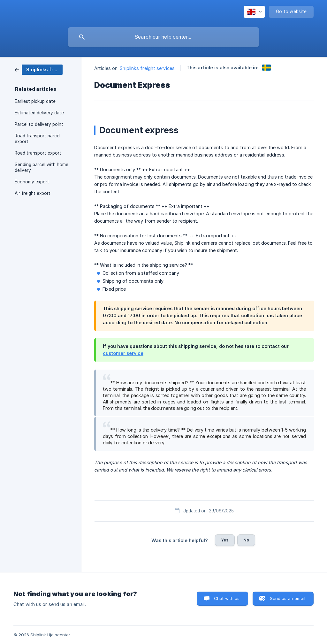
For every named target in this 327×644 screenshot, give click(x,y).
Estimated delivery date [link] (39, 113)
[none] (254, 12)
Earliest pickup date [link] (35, 101)
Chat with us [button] (227, 598)
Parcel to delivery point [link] (39, 124)
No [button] (246, 540)
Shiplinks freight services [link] (147, 68)
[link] (39, 69)
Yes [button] (225, 540)
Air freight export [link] (33, 193)
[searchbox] (163, 37)
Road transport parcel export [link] (38, 139)
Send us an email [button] (288, 598)
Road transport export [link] (38, 153)
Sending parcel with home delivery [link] (42, 167)
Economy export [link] (32, 182)
